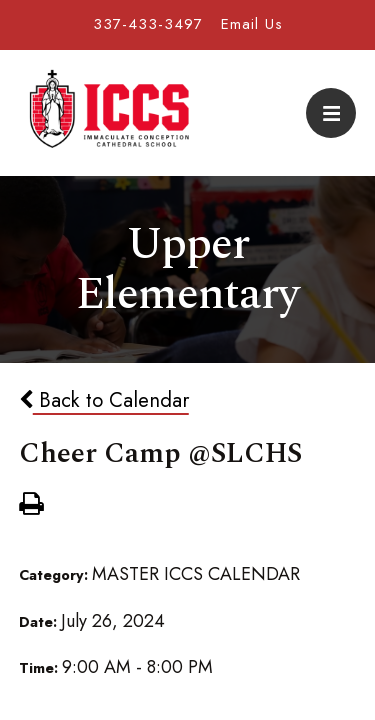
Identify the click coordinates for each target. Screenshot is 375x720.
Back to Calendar (104, 400)
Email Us (252, 24)
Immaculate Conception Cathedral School (109, 113)
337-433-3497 (148, 24)
